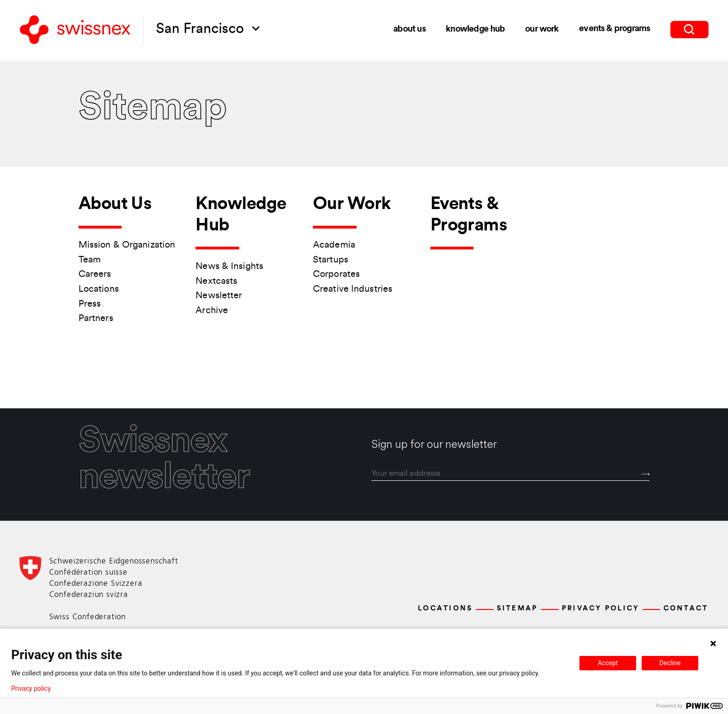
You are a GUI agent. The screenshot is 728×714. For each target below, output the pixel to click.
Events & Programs (614, 28)
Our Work (542, 28)
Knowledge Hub (475, 29)
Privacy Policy (601, 609)
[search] (689, 28)
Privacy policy (31, 688)
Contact (686, 609)
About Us (409, 29)
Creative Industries (353, 289)
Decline (670, 663)
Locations (99, 289)
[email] (510, 473)
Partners (96, 319)
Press (90, 304)
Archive (212, 311)
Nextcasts (216, 282)
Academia (334, 245)
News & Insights (229, 267)
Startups (331, 260)
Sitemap (517, 609)
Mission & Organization (127, 245)
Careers (95, 275)
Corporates (336, 275)
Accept (608, 663)
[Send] (646, 475)
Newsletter (219, 296)
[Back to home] (75, 31)
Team (90, 260)
